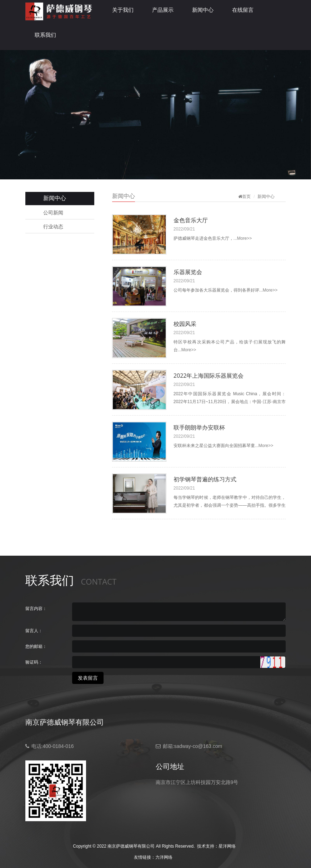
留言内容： (36, 609)
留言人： (34, 631)
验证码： (34, 662)
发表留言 (88, 678)
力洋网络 (164, 857)
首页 (246, 197)
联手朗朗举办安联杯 (199, 427)
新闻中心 (203, 10)
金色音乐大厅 (191, 220)
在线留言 (243, 10)
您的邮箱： (36, 646)
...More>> (243, 238)
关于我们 (123, 10)
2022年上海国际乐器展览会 (209, 376)
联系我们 (45, 35)
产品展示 (163, 10)
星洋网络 (227, 846)
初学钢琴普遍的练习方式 (205, 479)
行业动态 (53, 227)
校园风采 (185, 324)
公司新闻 (53, 213)
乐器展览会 (188, 272)
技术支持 (206, 846)
